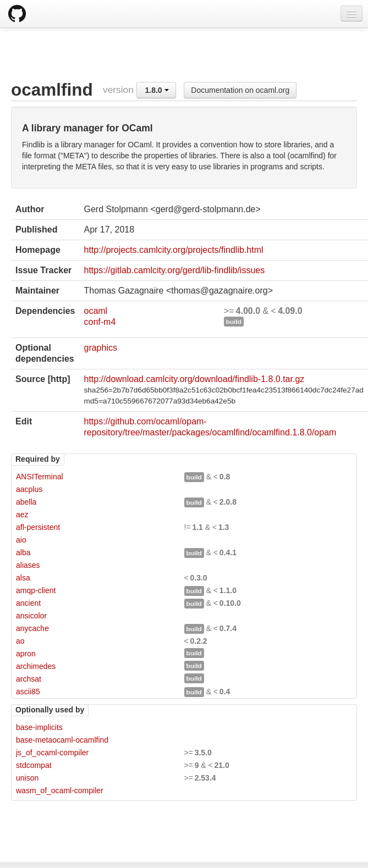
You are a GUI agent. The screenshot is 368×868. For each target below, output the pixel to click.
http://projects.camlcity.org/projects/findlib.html (173, 250)
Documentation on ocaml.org (240, 90)
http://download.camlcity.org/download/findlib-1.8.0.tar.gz (194, 379)
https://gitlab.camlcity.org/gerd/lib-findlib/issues (174, 270)
